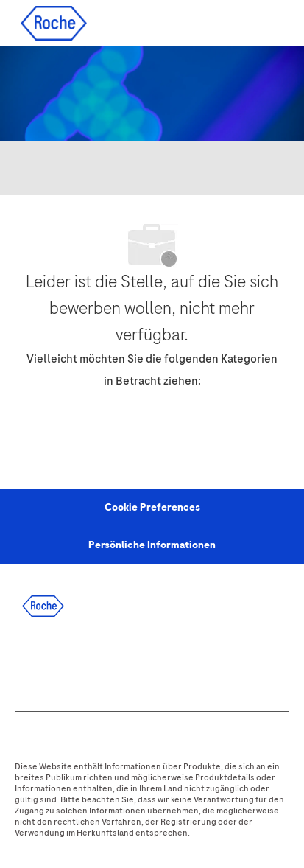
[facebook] (26, 660)
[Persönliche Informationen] (152, 545)
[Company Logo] (54, 22)
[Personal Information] (152, 508)
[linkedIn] (66, 660)
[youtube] (185, 660)
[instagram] (145, 660)
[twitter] (105, 660)
